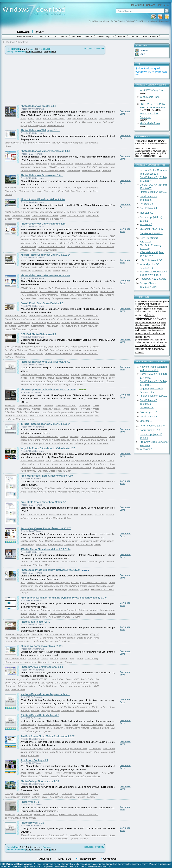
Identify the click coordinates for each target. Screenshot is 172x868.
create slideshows (45, 378)
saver (44, 797)
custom (9, 195)
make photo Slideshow (72, 215)
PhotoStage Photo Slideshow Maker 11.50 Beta (49, 390)
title (28, 51)
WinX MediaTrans (150, 97)
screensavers (12, 143)
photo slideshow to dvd (149, 310)
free (104, 488)
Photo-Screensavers (15, 659)
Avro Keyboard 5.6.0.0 (152, 426)
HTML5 (110, 515)
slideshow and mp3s (31, 385)
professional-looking (29, 683)
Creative (98, 164)
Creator (24, 562)
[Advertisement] (32, 79)
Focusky (76, 617)
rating (47, 51)
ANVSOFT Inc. (56, 167)
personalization (13, 797)
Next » (37, 49)
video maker (27, 464)
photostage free (35, 583)
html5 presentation (70, 291)
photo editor (37, 634)
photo (23, 119)
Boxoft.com (23, 326)
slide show (77, 385)
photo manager (55, 728)
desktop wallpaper (68, 814)
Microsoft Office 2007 (151, 229)
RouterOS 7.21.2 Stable (153, 279)
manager (45, 710)
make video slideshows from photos (51, 267)
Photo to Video (65, 319)
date (54, 51)
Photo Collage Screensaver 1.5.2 (40, 781)
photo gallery (78, 240)
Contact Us (110, 859)
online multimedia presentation (66, 613)
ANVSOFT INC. (40, 679)
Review (56, 271)
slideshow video (62, 617)
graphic (74, 839)
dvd (69, 119)
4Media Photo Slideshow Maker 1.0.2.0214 (46, 549)
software (71, 212)
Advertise (45, 859)
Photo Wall (39, 814)
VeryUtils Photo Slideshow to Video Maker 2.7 (48, 448)
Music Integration (97, 243)
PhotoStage (61, 589)
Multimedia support (66, 405)
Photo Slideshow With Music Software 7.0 (45, 362)
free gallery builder (91, 170)
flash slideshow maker (102, 288)
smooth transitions (74, 752)
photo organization (89, 814)
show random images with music (49, 381)
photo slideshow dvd (148, 305)
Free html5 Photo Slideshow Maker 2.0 (43, 502)
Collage (9, 794)
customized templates (32, 749)
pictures (94, 191)
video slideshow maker (45, 243)
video (39, 119)
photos (33, 613)
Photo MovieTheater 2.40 (35, 622)
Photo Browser (28, 835)
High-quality (36, 191)
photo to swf (94, 240)
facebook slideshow (81, 298)
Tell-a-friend (137, 5)
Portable (35, 710)
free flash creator (76, 167)
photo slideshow (99, 236)
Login (142, 54)
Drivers (39, 32)
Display (24, 541)
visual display (51, 794)
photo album (11, 679)
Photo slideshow (60, 749)
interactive (33, 755)
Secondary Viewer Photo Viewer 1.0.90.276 (46, 528)
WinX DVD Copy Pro (151, 90)
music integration (37, 125)
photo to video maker (60, 471)
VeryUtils (87, 464)
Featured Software (26, 37)
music (31, 119)
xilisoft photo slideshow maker (98, 267)
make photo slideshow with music (39, 436)
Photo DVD (87, 679)
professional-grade (73, 773)
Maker (48, 271)
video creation (37, 416)
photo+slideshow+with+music (147, 340)
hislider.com (87, 515)
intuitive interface (56, 125)
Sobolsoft (57, 385)
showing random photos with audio (86, 381)
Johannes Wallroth (58, 835)
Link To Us (163, 5)
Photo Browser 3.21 (32, 823)
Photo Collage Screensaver (62, 797)
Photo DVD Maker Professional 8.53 (42, 667)
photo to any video (44, 347)
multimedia (84, 405)
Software (23, 32)
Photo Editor (107, 773)
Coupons (134, 37)
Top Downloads (61, 37)
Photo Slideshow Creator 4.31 (38, 106)
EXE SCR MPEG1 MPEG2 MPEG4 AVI (76, 316)
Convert (74, 562)
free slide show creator (102, 589)
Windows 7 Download (17, 42)
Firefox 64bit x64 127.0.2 (153, 192)
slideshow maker (61, 461)
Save (122, 114)
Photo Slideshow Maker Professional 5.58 (45, 275)
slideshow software (96, 613)
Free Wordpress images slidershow (82, 488)
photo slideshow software (60, 122)
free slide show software (95, 583)
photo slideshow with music (152, 303)
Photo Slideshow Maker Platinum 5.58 (43, 224)
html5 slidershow (48, 492)
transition (47, 412)
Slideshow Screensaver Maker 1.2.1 (42, 646)
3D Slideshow (39, 322)
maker (111, 488)
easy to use (56, 752)
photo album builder (16, 316)
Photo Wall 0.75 (30, 802)
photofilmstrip (99, 461)
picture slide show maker (101, 586)
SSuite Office (68, 710)
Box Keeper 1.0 (148, 412)
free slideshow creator (76, 586)
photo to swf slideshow (77, 350)
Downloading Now (105, 37)
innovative (81, 776)
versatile (82, 212)
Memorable (11, 188)
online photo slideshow (76, 610)
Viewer (98, 544)
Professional (43, 464)
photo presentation (64, 412)
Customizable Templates (73, 243)
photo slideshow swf (151, 330)
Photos (68, 188)
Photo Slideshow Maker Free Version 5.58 (45, 151)
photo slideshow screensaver (150, 335)
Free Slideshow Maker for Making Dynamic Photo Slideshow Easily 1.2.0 (64, 598)
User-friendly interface (29, 409)
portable (55, 710)
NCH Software (21, 416)
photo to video (107, 562)
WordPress (97, 492)
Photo (23, 143)
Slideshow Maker (21, 215)
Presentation (11, 319)
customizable (92, 143)
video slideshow (41, 240)
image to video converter (66, 464)
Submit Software (150, 37)
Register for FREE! (153, 156)
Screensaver (50, 191)
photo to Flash (28, 236)
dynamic (32, 143)
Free (23, 583)
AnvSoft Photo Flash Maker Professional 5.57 (47, 736)
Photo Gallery (99, 707)
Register (144, 50)
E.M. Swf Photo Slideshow (19, 347)
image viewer (42, 839)
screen (95, 794)
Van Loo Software (46, 707)
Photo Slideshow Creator (88, 122)
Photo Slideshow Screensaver (73, 191)
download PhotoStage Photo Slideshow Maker (69, 416)
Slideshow (24, 191)
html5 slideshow (58, 515)
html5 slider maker (37, 515)
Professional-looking (65, 288)
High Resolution (70, 541)
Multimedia (26, 565)
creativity (75, 436)
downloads (37, 51)
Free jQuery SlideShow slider (46, 488)
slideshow (78, 119)
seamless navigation (92, 724)
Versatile (64, 295)
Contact (150, 5)
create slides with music (33, 374)
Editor (39, 773)
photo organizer (82, 707)
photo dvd (25, 679)
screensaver (30, 662)
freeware (106, 170)
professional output (38, 752)
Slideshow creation (26, 419)
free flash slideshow (98, 167)
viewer (53, 839)
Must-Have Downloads (82, 37)
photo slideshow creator (33, 122)
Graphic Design (53, 541)
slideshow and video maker (85, 378)
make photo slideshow (96, 440)
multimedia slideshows (40, 610)
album (47, 749)
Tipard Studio (31, 219)
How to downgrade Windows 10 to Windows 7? (151, 72)
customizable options (54, 119)
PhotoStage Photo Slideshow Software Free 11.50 (50, 570)
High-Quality (42, 164)
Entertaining (11, 191)
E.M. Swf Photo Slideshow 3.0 (38, 334)
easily (23, 610)
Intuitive (80, 710)
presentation (83, 412)
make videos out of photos (94, 374)
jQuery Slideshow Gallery (59, 518)
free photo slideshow (62, 164)
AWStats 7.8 (147, 204)
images (78, 188)
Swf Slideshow (35, 354)
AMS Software (106, 119)
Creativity (76, 583)
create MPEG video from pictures (22, 329)
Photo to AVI (54, 322)
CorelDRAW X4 (148, 208)
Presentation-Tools (55, 326)
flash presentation (61, 298)
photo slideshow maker (80, 246)
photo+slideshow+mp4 (158, 306)
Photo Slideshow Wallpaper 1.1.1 (40, 130)
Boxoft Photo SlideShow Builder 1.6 (42, 303)
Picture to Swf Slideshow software (46, 350)
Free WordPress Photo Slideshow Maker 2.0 (47, 476)
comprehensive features (77, 728)
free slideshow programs (57, 583)
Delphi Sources (24, 814)
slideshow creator (47, 319)
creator (64, 659)
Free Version (27, 164)
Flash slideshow (80, 236)
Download (125, 111)
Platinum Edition (47, 236)
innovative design (100, 728)
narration (48, 405)
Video (48, 461)
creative (94, 350)
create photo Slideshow (51, 219)
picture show (73, 326)
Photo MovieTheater (77, 634)
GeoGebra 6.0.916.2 (151, 233)
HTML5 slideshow (60, 240)
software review (99, 835)
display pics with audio (58, 374)
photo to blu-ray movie (86, 354)
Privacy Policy (87, 859)
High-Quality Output (47, 250)
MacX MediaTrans (150, 123)
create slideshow (79, 749)
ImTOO (64, 436)
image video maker (81, 461)
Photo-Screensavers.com (32, 188)
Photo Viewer (107, 541)
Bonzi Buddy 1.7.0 (150, 430)
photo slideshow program (148, 323)
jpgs (32, 378)
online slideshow (105, 246)
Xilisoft (65, 271)
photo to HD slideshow (41, 638)
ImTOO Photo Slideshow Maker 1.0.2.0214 (45, 424)
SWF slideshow (78, 295)
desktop (56, 143)
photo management (15, 818)
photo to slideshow (88, 562)
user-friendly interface (40, 316)
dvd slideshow (18, 690)
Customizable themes (29, 405)
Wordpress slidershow (69, 492)
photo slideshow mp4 (146, 309)
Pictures (66, 322)
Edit (32, 562)
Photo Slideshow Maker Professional (39, 295)
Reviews (122, 37)
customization (92, 773)
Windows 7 (44, 143)
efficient (48, 773)
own (72, 659)
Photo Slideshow (80, 347)
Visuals (64, 562)
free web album (83, 164)
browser (84, 839)
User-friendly (55, 188)
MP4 (47, 565)
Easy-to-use (64, 236)
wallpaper (78, 143)
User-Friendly (73, 170)
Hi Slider (25, 488)
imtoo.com (77, 440)
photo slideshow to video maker (49, 467)
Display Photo (36, 541)
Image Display (55, 544)
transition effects (28, 319)
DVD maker (62, 683)
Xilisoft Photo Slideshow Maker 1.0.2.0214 (45, 255)
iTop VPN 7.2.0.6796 (151, 260)
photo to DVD (62, 347)
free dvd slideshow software (49, 586)
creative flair (95, 749)
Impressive (83, 288)
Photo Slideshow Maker (53, 170)
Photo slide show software (84, 683)
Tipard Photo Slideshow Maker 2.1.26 (43, 199)
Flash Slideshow (19, 350)
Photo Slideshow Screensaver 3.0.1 (42, 175)
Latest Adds (44, 37)
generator (42, 835)
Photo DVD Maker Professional (56, 686)
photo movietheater (55, 634)
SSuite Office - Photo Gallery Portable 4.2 (45, 694)
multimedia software (65, 638)
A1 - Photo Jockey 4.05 (34, 760)
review (35, 212)
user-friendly (91, 119)
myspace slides (28, 298)
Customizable (40, 167)
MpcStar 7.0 (146, 213)
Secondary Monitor (89, 541)
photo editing (70, 409)
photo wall (31, 818)
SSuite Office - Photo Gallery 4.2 (40, 715)
